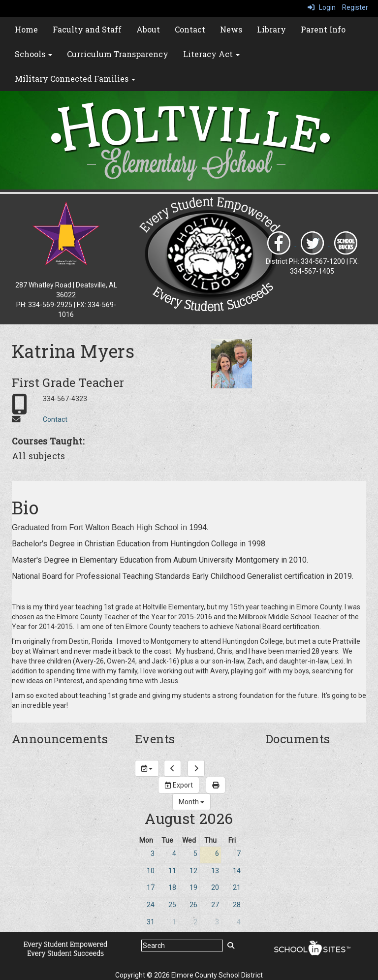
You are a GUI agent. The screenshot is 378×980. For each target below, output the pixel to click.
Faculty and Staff (87, 29)
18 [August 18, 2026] (172, 887)
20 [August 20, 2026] (215, 887)
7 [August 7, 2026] (239, 854)
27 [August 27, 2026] (215, 905)
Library (271, 29)
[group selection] (147, 768)
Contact (190, 29)
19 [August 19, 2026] (193, 887)
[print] (216, 785)
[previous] (173, 768)
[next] (196, 768)
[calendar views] (191, 802)
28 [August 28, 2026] (237, 905)
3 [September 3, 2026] (217, 922)
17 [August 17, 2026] (151, 887)
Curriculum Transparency (118, 54)
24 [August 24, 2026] (151, 905)
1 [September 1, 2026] (174, 922)
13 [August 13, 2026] (215, 871)
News (231, 29)
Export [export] (179, 785)
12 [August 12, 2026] (193, 871)
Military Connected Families (75, 79)
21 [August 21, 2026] (237, 887)
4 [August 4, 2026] (174, 854)
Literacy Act (211, 54)
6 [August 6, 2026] (217, 854)
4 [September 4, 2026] (239, 922)
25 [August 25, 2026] (172, 905)
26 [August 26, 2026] (193, 905)
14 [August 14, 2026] (237, 871)
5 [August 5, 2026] (195, 854)
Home (26, 29)
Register (355, 7)
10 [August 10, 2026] (151, 871)
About (148, 29)
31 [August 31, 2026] (151, 922)
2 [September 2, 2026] (195, 922)
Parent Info (323, 29)
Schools (33, 54)
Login (322, 7)
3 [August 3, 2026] (153, 854)
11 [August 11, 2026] (172, 871)
